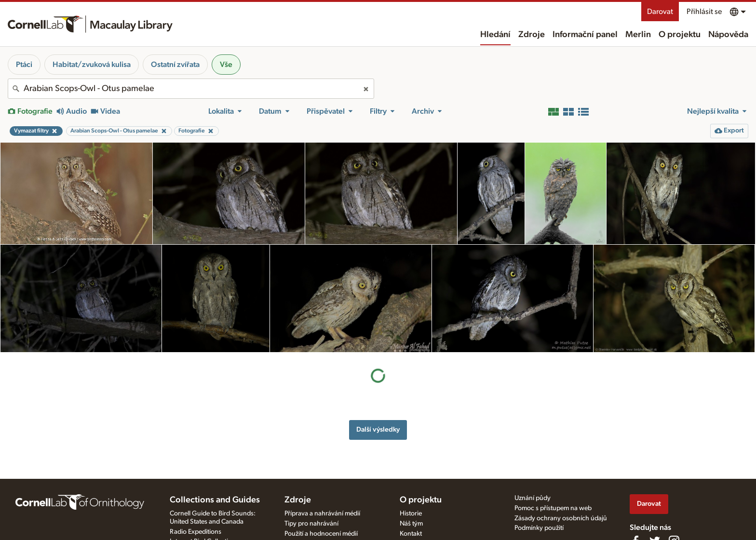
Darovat (660, 12)
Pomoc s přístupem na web (553, 508)
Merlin (638, 35)
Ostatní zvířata (175, 65)
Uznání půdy (533, 498)
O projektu (680, 35)
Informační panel (585, 35)
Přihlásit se (704, 12)
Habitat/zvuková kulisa (92, 65)
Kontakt (411, 534)
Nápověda (728, 35)
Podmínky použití (539, 528)
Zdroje (532, 35)
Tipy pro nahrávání (311, 524)
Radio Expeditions (196, 532)
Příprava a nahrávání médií (322, 514)
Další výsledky (378, 429)
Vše (226, 65)
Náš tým (411, 524)
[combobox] (191, 89)
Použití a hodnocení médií (321, 534)
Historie (411, 514)
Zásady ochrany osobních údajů (561, 518)
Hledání (495, 35)
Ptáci (24, 65)
